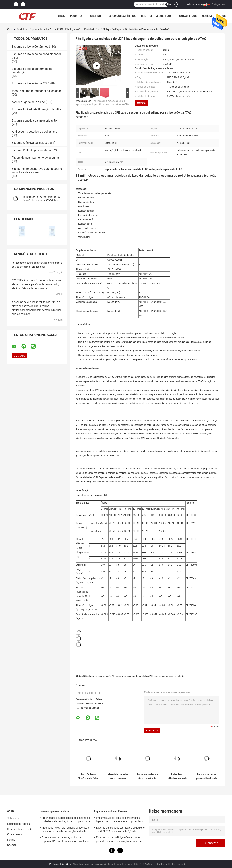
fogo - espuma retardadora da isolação (37, 91)
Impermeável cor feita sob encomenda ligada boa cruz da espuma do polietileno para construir (120, 820)
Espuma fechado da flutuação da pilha (36, 109)
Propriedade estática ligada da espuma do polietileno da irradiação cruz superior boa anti (66, 820)
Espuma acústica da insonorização (34, 121)
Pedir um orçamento (196, 4)
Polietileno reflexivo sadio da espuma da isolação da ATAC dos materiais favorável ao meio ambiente (177, 776)
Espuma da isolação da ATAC (46, 29)
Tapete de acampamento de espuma (35, 158)
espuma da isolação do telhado (169, 676)
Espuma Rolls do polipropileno (31, 150)
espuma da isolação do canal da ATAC (134, 676)
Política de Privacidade (60, 864)
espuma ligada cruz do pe (28, 102)
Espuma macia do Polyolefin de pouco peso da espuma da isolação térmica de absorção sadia (119, 840)
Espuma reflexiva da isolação (31, 143)
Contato (141, 103)
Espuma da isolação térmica (30, 47)
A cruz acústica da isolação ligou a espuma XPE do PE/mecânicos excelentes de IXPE (66, 840)
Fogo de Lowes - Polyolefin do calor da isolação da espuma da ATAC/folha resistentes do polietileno (42, 200)
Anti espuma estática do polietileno (34, 132)
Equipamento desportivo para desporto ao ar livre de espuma (37, 171)
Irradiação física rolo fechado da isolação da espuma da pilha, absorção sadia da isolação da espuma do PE (65, 830)
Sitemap (12, 845)
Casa (61, 16)
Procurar (171, 4)
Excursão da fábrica (122, 16)
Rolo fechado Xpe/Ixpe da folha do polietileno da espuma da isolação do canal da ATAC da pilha (88, 776)
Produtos (77, 16)
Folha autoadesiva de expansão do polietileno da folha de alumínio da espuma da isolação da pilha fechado (147, 776)
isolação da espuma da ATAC (100, 676)
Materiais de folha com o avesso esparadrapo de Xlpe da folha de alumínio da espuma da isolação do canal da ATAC (118, 776)
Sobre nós (96, 16)
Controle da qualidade (157, 16)
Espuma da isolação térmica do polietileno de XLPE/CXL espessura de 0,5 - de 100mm (120, 830)
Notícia (207, 16)
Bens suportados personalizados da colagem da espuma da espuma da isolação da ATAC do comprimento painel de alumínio (207, 776)
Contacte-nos (187, 16)
